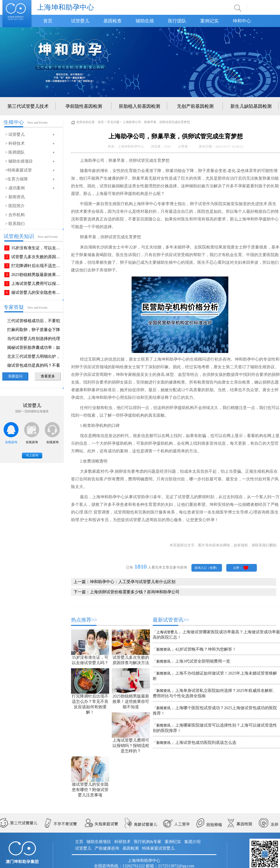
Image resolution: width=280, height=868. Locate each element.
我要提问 (15, 376)
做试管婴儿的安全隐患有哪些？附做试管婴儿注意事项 (37, 292)
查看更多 (48, 376)
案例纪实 (173, 842)
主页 (79, 842)
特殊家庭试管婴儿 (158, 848)
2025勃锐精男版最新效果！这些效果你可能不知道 (37, 275)
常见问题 (113, 122)
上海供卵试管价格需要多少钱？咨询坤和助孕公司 (135, 592)
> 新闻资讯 (15, 197)
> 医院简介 (15, 206)
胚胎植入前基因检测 (139, 106)
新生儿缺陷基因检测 (251, 106)
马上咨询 (32, 455)
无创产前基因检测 (195, 106)
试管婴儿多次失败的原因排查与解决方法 (37, 257)
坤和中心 (242, 21)
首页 (48, 21)
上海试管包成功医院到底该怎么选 (206, 742)
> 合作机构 (15, 215)
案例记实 (209, 21)
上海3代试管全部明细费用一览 (203, 661)
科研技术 (122, 842)
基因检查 (113, 21)
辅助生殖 (145, 21)
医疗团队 (177, 21)
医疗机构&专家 (148, 842)
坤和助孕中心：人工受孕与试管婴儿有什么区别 (133, 582)
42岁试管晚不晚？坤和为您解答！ (206, 649)
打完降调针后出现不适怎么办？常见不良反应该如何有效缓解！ (37, 266)
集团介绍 (192, 842)
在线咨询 (11, 442)
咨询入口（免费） (207, 568)
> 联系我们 (15, 224)
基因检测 (131, 848)
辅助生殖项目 (99, 842)
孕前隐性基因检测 (84, 106)
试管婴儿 (80, 21)
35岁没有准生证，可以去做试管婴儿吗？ (37, 248)
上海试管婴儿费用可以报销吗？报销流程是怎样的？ (37, 284)
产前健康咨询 (107, 848)
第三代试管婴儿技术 (28, 106)
